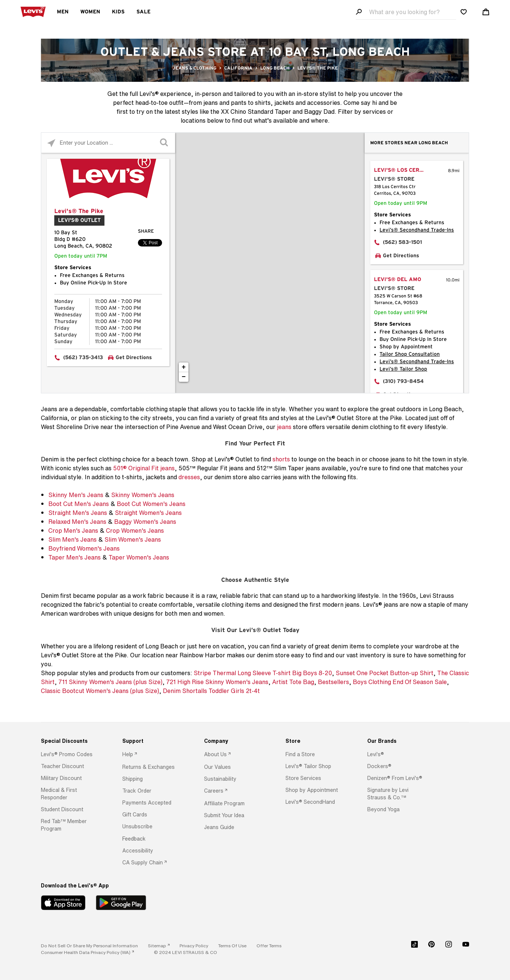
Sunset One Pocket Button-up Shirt (385, 673)
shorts (281, 459)
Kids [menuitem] (118, 12)
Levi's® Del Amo (398, 280)
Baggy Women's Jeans (145, 522)
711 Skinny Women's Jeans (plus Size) (110, 682)
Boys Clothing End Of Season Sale (400, 682)
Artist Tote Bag (293, 682)
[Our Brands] (398, 741)
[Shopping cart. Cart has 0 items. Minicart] (486, 12)
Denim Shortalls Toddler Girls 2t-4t (211, 691)
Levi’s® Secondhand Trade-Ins (417, 230)
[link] (159, 946)
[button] (67, 754)
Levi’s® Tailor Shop (403, 369)
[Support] (153, 741)
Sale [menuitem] (143, 12)
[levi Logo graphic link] (33, 11)
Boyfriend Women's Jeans (84, 548)
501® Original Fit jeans (144, 468)
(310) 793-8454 (403, 381)
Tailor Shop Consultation (410, 354)
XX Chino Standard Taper (256, 112)
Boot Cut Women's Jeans (151, 504)
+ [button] (184, 367)
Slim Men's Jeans (72, 539)
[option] (72, 754)
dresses (189, 477)
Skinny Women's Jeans (143, 495)
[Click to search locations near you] (51, 143)
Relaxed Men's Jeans (77, 522)
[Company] (235, 741)
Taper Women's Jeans (139, 557)
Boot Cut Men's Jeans (79, 504)
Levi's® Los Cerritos (405, 170)
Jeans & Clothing (194, 68)
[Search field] (406, 12)
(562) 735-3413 (83, 358)
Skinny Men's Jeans (76, 495)
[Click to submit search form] (165, 143)
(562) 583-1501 (402, 242)
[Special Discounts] (72, 741)
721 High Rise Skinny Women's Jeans (217, 682)
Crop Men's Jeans (73, 531)
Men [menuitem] (63, 12)
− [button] (184, 377)
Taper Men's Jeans (75, 557)
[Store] (316, 741)
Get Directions (134, 358)
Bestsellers (333, 682)
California (238, 68)
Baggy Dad (319, 112)
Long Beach (275, 68)
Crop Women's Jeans (135, 531)
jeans (284, 427)
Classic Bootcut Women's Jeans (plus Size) (100, 691)
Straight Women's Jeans (148, 513)
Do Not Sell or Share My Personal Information (89, 946)
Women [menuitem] (90, 12)
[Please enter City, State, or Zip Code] (108, 143)
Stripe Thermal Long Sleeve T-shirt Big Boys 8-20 (263, 673)
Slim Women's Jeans (133, 539)
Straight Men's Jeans (78, 513)
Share (146, 231)
